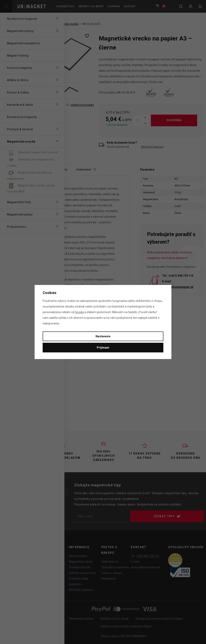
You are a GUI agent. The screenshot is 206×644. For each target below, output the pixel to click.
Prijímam (103, 348)
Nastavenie (103, 336)
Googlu (79, 312)
